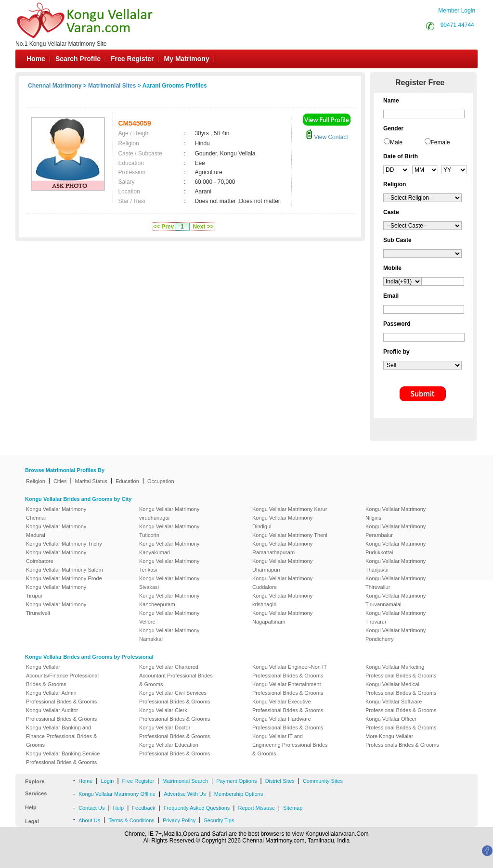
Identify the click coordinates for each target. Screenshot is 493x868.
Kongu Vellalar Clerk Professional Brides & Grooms (175, 715)
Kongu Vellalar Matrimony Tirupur (56, 591)
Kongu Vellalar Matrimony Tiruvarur (396, 617)
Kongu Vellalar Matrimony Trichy (64, 544)
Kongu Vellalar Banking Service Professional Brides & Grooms (63, 758)
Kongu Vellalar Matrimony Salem (65, 570)
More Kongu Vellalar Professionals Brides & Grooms (402, 740)
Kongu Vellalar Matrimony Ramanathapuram (282, 548)
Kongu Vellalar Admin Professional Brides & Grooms (61, 697)
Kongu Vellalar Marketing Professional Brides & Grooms (401, 671)
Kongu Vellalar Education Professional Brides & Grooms (175, 749)
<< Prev (163, 227)
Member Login (457, 11)
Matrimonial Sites (112, 86)
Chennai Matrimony (55, 86)
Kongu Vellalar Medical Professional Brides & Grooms (401, 689)
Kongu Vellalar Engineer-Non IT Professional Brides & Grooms (290, 671)
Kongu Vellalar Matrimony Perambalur (396, 531)
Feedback (143, 808)
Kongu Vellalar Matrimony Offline (117, 794)
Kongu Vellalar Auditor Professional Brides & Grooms (61, 715)
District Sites (280, 781)
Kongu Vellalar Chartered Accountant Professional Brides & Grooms (176, 676)
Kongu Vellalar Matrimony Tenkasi (169, 565)
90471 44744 (457, 25)
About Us (89, 820)
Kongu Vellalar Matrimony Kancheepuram (169, 600)
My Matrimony (187, 59)
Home (36, 59)
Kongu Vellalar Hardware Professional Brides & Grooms (288, 723)
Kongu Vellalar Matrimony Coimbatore (56, 557)
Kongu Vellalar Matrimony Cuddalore (282, 583)
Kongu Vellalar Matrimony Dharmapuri (282, 565)
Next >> (203, 227)
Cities (60, 481)
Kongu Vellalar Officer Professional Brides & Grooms (401, 723)
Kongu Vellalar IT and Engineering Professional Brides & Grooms (290, 745)
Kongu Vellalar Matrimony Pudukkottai (396, 548)
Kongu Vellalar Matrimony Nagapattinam (282, 617)
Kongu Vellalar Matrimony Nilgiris (396, 513)
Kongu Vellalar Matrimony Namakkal (169, 635)
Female (441, 142)
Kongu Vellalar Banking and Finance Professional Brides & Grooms (61, 736)
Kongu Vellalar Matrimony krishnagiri (282, 600)
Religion (36, 481)
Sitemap (293, 808)
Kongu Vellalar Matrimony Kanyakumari (169, 548)
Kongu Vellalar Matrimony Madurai (56, 531)
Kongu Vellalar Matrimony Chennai (56, 513)
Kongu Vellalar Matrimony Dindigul (282, 522)
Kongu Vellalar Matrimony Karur (290, 509)
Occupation (161, 481)
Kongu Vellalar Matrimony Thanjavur (396, 565)
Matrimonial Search (185, 781)
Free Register (132, 59)
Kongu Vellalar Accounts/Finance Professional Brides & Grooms (62, 676)
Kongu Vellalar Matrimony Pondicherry (396, 635)
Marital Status (91, 481)
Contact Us (91, 808)
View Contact (327, 137)
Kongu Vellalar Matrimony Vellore (169, 617)
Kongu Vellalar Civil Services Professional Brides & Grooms (175, 697)
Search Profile (78, 59)
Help (119, 808)
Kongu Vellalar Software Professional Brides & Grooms (401, 706)
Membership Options (239, 794)
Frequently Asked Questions (197, 808)
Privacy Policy (179, 820)
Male (396, 142)
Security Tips (219, 820)
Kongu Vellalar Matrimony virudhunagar (169, 513)
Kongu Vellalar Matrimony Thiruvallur (396, 583)
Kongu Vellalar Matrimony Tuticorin (169, 531)
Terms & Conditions (131, 820)
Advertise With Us (185, 794)
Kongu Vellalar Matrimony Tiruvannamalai (396, 600)
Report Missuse (256, 808)
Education (127, 481)
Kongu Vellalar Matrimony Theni (290, 535)
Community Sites (323, 781)
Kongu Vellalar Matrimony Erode (64, 578)
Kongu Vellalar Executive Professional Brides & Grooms (288, 706)
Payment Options (236, 781)
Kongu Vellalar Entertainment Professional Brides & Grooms (288, 689)
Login (107, 781)
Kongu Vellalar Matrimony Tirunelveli (56, 609)
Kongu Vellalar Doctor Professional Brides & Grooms (175, 732)
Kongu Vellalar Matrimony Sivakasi (169, 583)
